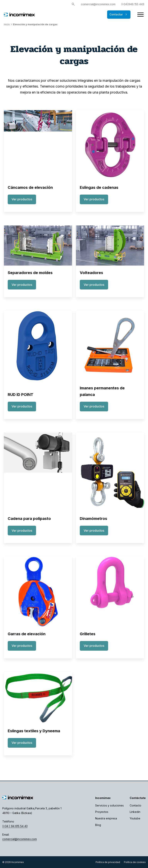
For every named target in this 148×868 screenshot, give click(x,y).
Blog (98, 825)
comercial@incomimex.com (98, 4)
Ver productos (22, 199)
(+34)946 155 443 (133, 4)
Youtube (135, 818)
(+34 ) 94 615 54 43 (15, 826)
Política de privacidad (108, 862)
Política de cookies (135, 862)
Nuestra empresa (106, 818)
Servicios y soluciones (109, 805)
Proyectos (102, 812)
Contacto (135, 805)
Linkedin (135, 812)
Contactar (119, 14)
